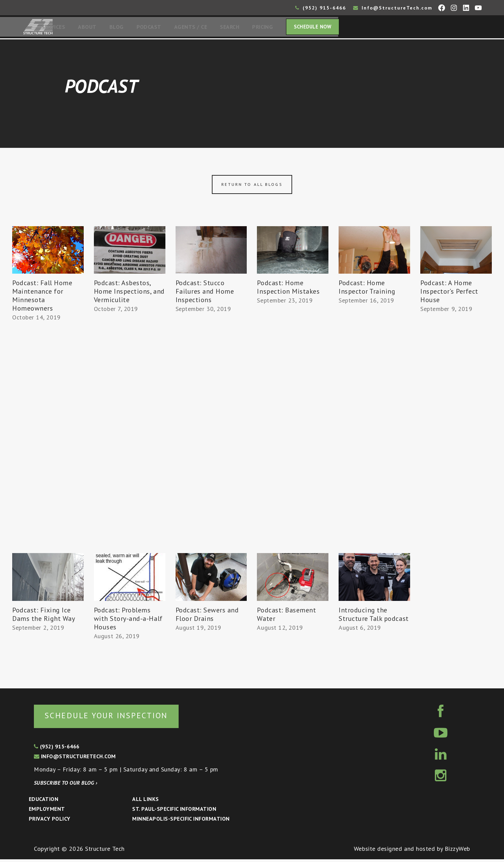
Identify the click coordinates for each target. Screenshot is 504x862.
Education (44, 802)
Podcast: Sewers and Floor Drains (207, 616)
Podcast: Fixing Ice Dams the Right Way (44, 616)
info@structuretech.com (75, 759)
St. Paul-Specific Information (174, 811)
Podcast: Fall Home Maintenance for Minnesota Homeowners (42, 298)
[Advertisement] (48, 450)
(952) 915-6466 (321, 8)
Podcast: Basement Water (286, 616)
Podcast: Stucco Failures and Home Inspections (205, 293)
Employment (47, 811)
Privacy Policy (50, 821)
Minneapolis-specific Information (181, 821)
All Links (145, 802)
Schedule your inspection (114, 718)
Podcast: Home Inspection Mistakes (288, 289)
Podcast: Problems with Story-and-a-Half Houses (128, 621)
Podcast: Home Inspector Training (367, 289)
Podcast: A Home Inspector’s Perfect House (449, 293)
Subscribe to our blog (66, 785)
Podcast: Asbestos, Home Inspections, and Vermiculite (129, 293)
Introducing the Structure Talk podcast (374, 616)
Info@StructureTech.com (393, 8)
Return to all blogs (252, 186)
